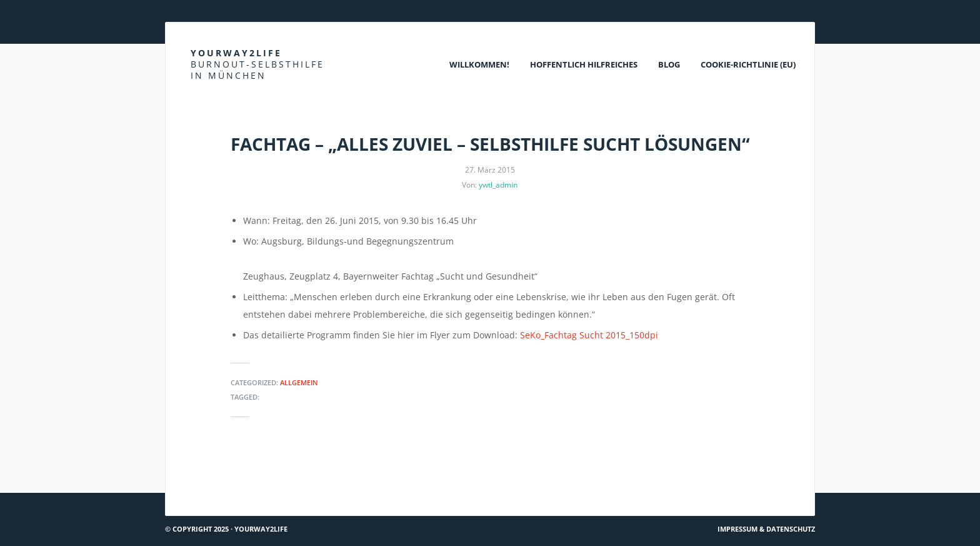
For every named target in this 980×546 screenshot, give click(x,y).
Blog (669, 64)
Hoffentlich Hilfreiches (584, 64)
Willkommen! (479, 64)
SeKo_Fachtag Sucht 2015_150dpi (589, 335)
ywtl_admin (498, 185)
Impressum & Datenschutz (766, 529)
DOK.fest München (208, 470)
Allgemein (299, 382)
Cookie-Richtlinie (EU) (748, 64)
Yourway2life (257, 64)
